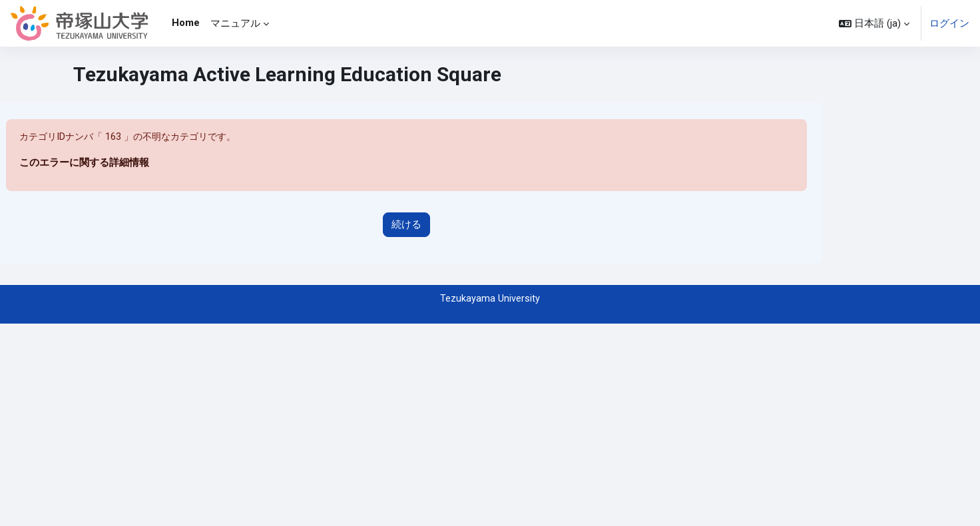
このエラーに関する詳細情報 (84, 163)
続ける (406, 225)
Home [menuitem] (186, 23)
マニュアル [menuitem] (235, 23)
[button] (874, 23)
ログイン (949, 23)
